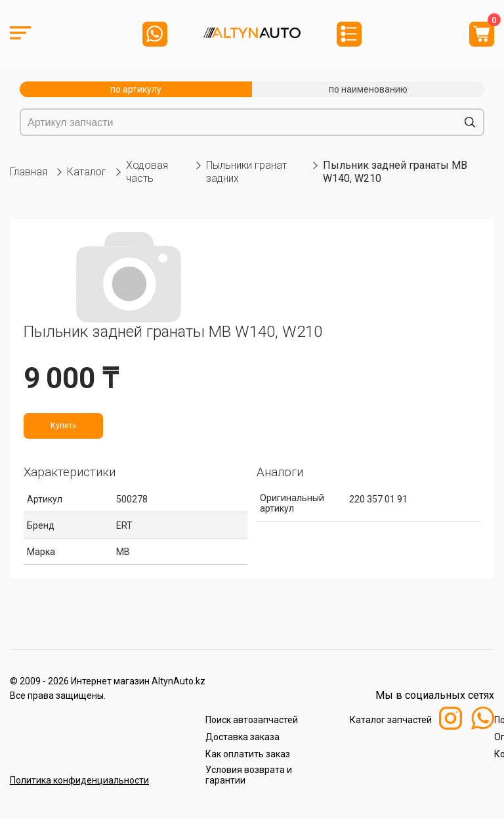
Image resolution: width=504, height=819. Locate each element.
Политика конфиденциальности (79, 780)
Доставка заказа (242, 737)
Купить (63, 426)
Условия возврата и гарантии (249, 775)
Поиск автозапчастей (252, 720)
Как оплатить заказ (248, 754)
